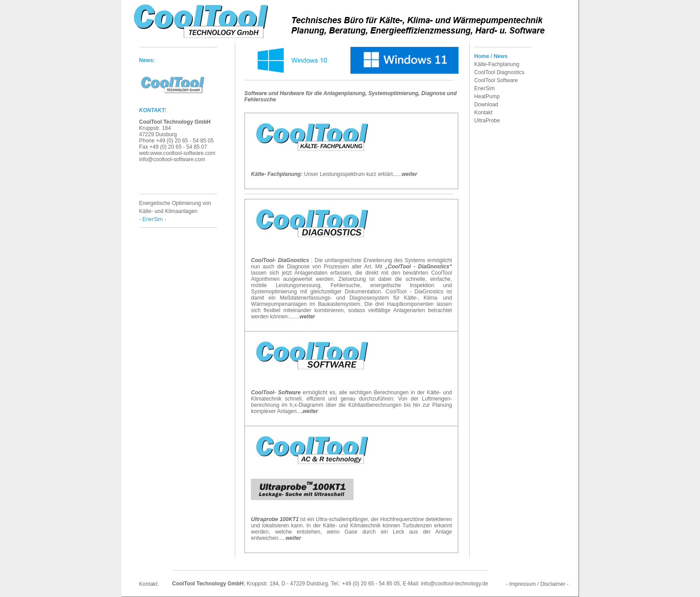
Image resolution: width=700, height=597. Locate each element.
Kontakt (483, 113)
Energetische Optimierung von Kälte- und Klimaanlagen (175, 211)
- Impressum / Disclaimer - (537, 584)
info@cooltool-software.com (172, 159)
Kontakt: (149, 584)
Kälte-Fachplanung (497, 64)
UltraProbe (487, 121)
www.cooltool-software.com (183, 153)
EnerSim (484, 88)
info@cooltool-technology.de (455, 584)
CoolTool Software (496, 80)
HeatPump (487, 96)
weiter (410, 174)
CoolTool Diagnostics (499, 72)
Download (486, 104)
